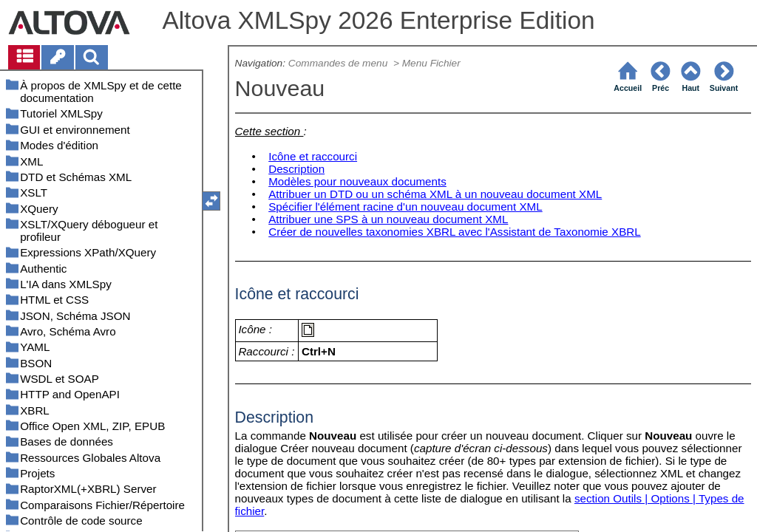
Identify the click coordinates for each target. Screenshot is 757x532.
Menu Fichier (433, 63)
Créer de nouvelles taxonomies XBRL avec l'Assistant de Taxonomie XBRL (455, 232)
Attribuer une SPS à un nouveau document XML (388, 219)
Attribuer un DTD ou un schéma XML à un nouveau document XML (435, 194)
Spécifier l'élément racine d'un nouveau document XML (405, 207)
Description (296, 169)
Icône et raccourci (313, 156)
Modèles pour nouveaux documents (357, 181)
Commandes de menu (339, 63)
